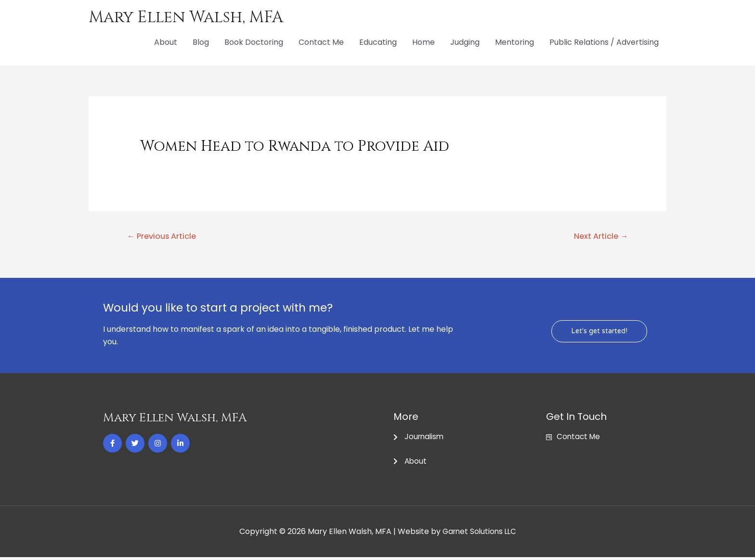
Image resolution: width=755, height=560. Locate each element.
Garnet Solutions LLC (479, 534)
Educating (378, 43)
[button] (599, 333)
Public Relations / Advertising (604, 43)
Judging (465, 43)
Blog (201, 43)
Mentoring (514, 43)
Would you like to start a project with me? (233, 309)
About (166, 43)
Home (423, 43)
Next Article (599, 237)
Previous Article (164, 237)
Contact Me (321, 43)
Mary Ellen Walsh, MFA (191, 18)
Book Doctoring (254, 43)
